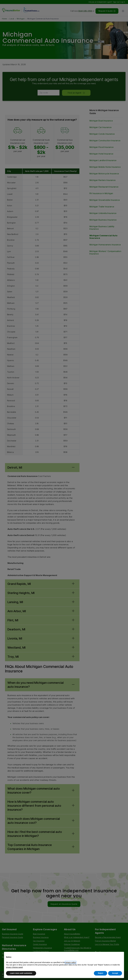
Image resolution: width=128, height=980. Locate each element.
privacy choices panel (14, 967)
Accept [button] (115, 973)
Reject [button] (100, 973)
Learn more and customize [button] (21, 973)
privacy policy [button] (71, 962)
